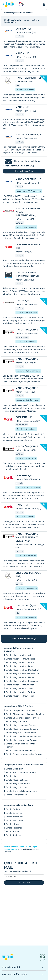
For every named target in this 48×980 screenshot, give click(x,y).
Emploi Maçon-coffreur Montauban (22, 670)
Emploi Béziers (13, 809)
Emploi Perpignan (14, 828)
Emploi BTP (25, 847)
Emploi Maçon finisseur (17, 787)
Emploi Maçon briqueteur (18, 784)
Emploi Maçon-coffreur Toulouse (21, 696)
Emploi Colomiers (14, 813)
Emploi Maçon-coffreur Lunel (20, 666)
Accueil (7, 847)
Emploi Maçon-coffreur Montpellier (22, 674)
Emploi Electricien (14, 769)
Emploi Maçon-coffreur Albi (19, 655)
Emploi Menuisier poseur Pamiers (22, 740)
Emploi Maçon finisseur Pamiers (21, 733)
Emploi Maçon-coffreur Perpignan (22, 681)
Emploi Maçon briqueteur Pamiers (22, 729)
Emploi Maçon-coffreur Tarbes (20, 692)
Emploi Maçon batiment (17, 780)
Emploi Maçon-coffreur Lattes (20, 663)
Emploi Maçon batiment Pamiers (21, 725)
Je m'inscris (24, 883)
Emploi (15, 847)
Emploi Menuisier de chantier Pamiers (24, 736)
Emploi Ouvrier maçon (16, 795)
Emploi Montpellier (15, 820)
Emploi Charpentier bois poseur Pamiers (25, 714)
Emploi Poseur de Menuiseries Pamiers (24, 754)
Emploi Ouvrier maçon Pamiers (20, 751)
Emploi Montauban (15, 817)
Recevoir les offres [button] (24, 171)
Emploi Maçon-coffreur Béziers (21, 659)
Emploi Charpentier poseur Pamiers (23, 718)
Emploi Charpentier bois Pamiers (21, 710)
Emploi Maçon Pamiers (17, 722)
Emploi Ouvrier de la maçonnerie (21, 791)
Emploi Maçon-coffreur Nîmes (20, 677)
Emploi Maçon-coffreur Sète (19, 688)
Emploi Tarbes (13, 832)
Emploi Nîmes (12, 824)
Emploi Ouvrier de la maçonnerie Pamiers (21, 745)
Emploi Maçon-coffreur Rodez (20, 685)
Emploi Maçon (13, 776)
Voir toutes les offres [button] (24, 639)
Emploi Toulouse (14, 835)
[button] (44, 4)
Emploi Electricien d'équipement (21, 772)
